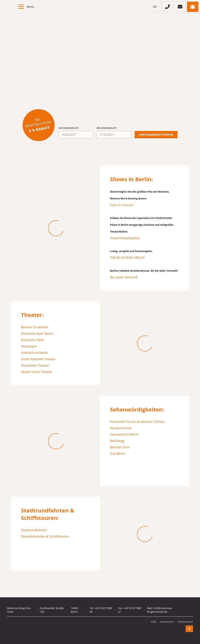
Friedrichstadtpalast (125, 238)
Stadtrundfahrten (34, 530)
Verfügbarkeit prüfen (156, 135)
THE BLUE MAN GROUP (127, 258)
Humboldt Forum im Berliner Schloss (137, 422)
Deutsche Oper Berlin (37, 333)
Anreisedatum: (69, 128)
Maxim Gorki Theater (37, 372)
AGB (154, 622)
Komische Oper (32, 340)
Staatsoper (29, 346)
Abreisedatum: (107, 128)
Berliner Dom (120, 447)
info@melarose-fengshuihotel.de (160, 610)
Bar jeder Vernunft (124, 277)
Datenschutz (185, 622)
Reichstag (117, 441)
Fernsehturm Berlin (124, 434)
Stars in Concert (122, 205)
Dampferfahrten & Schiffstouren (45, 536)
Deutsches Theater (35, 365)
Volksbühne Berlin (34, 353)
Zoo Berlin (118, 454)
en (155, 7)
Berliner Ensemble (35, 327)
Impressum (167, 622)
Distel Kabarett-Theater (38, 359)
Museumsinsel (121, 428)
